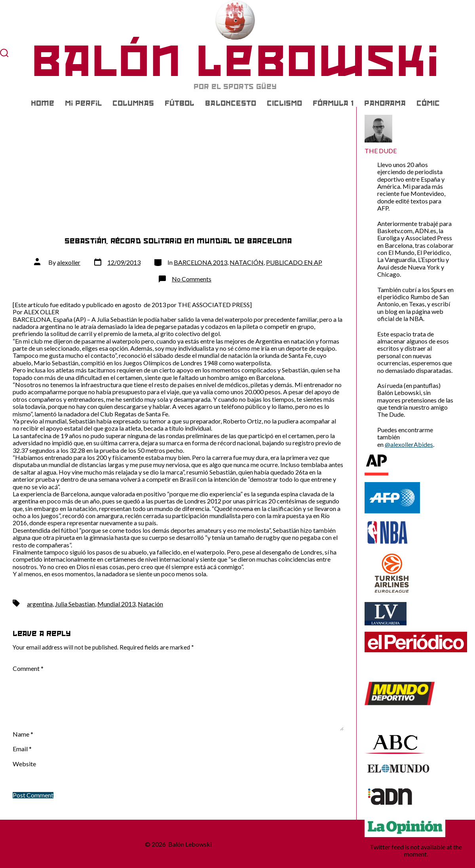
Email (22, 749)
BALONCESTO (231, 103)
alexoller (69, 262)
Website (24, 764)
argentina (40, 604)
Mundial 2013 (116, 604)
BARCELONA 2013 (200, 262)
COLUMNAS (133, 103)
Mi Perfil (83, 103)
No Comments (192, 279)
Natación (150, 604)
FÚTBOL (180, 103)
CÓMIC (428, 103)
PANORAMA (385, 103)
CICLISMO (284, 103)
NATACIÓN (247, 262)
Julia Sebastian (75, 604)
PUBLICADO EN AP (294, 262)
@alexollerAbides (409, 444)
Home (43, 103)
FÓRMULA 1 (333, 103)
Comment (28, 669)
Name (23, 734)
